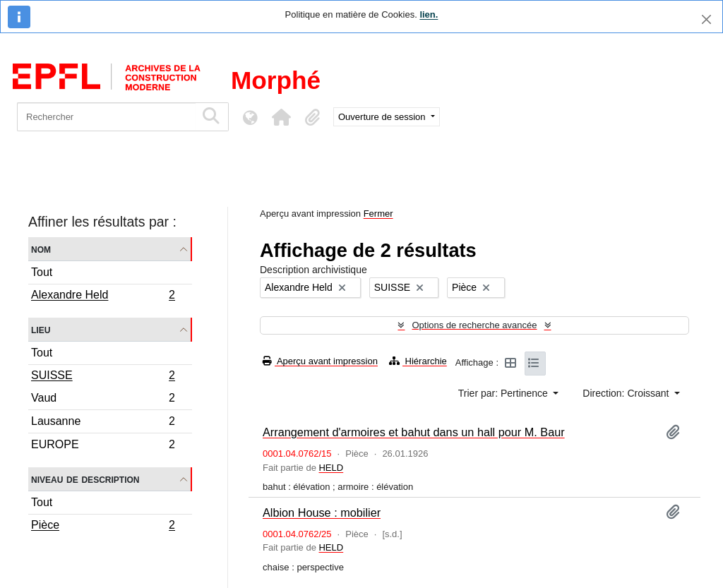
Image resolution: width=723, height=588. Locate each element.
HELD (331, 468)
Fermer (378, 214)
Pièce (103, 527)
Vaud (103, 400)
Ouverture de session (383, 117)
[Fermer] (706, 19)
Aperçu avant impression (320, 361)
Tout (42, 272)
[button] (281, 117)
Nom (41, 249)
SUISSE (103, 377)
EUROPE (103, 446)
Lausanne (103, 423)
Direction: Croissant (627, 393)
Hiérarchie (418, 361)
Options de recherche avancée (474, 325)
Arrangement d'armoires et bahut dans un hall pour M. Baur (414, 432)
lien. (429, 14)
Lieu (41, 329)
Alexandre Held (103, 296)
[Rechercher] (106, 117)
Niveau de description (85, 479)
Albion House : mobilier (322, 512)
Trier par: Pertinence (504, 393)
